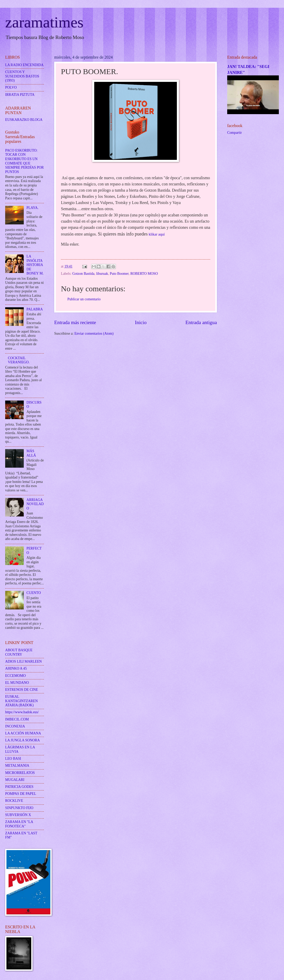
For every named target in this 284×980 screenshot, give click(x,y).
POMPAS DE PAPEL (21, 794)
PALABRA (35, 309)
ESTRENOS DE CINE (22, 690)
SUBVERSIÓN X (18, 815)
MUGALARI (15, 780)
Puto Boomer (119, 274)
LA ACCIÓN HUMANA (23, 733)
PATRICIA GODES (19, 787)
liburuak (102, 274)
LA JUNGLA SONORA (22, 740)
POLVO (11, 87)
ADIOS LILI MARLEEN (23, 661)
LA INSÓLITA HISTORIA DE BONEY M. (35, 265)
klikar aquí (156, 234)
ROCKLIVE (14, 801)
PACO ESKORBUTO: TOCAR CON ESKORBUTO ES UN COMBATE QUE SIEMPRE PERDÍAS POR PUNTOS (25, 161)
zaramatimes (44, 22)
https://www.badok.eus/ (22, 712)
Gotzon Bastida (83, 274)
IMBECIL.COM (17, 719)
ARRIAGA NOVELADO (35, 504)
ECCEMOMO (15, 676)
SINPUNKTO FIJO (19, 808)
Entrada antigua (201, 322)
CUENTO (34, 593)
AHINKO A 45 (16, 668)
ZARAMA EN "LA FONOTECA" (19, 824)
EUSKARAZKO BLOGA (24, 120)
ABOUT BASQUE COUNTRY (19, 652)
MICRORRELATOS (20, 773)
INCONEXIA (15, 726)
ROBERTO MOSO (144, 274)
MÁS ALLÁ (31, 453)
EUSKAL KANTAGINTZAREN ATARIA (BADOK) (21, 701)
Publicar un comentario (84, 299)
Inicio (141, 322)
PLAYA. (33, 208)
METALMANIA (17, 766)
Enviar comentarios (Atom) (94, 334)
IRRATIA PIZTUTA (20, 95)
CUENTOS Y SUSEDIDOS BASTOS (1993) (22, 76)
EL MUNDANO (17, 683)
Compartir (235, 133)
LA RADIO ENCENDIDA (24, 65)
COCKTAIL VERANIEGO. (19, 360)
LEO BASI (13, 759)
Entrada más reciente (75, 322)
